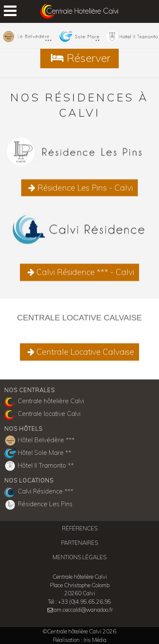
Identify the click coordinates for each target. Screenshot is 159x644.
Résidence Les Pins (38, 505)
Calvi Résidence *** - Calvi (79, 275)
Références (80, 528)
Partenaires (79, 543)
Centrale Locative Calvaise (79, 353)
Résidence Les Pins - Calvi (80, 191)
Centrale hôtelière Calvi (44, 402)
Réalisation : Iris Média (80, 640)
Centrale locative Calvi (42, 415)
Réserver (79, 58)
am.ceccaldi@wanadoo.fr (83, 610)
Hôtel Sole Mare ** (38, 453)
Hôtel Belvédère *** (39, 440)
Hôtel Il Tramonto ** (39, 466)
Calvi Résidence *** (39, 492)
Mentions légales (79, 557)
